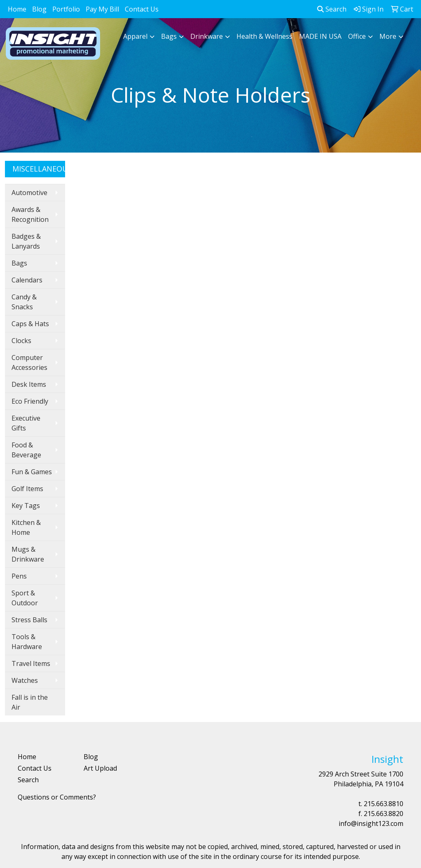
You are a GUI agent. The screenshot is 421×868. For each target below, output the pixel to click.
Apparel (135, 36)
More (388, 36)
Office (357, 36)
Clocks (21, 341)
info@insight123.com (371, 823)
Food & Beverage (26, 450)
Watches (25, 680)
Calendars (27, 280)
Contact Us (142, 9)
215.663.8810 (384, 804)
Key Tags (26, 506)
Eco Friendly (30, 401)
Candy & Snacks (24, 302)
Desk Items (29, 384)
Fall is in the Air (30, 702)
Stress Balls (29, 620)
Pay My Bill (102, 9)
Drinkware (207, 36)
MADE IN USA (320, 36)
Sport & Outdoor (25, 598)
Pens (19, 576)
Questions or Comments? (57, 797)
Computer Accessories (29, 362)
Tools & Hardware (27, 642)
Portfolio (66, 9)
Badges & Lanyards (26, 241)
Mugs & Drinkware (28, 554)
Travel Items (31, 663)
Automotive (29, 193)
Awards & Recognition (30, 214)
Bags (169, 36)
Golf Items (27, 489)
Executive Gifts (26, 423)
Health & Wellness (264, 36)
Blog (39, 9)
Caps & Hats (30, 324)
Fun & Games (32, 472)
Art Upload (100, 768)
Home (17, 9)
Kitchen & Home (26, 527)
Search (332, 9)
